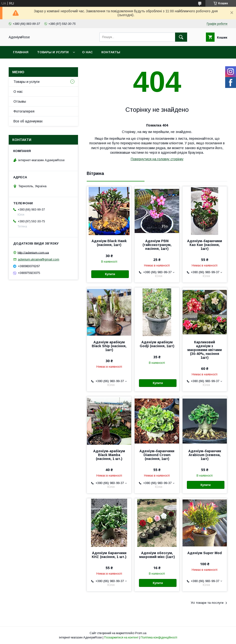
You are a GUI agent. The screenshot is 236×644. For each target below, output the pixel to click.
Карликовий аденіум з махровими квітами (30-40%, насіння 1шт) (205, 350)
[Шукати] (181, 37)
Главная (21, 52)
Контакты (111, 52)
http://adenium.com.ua (33, 252)
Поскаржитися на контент (121, 637)
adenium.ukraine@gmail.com (39, 259)
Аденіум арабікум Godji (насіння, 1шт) (157, 344)
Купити (110, 274)
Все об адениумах (28, 121)
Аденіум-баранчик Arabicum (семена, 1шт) (205, 455)
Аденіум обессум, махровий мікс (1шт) (157, 555)
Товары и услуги (53, 52)
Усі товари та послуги (207, 603)
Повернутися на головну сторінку (157, 159)
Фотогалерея (24, 111)
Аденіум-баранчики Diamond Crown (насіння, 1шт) (157, 455)
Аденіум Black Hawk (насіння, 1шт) (109, 243)
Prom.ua (141, 633)
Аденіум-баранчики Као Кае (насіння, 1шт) (205, 245)
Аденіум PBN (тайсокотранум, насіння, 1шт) (157, 245)
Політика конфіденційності (159, 637)
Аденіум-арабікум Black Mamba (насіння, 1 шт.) (109, 455)
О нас (87, 52)
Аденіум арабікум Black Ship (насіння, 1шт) (109, 346)
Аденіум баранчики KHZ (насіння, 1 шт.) (109, 555)
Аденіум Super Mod (205, 553)
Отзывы (20, 101)
